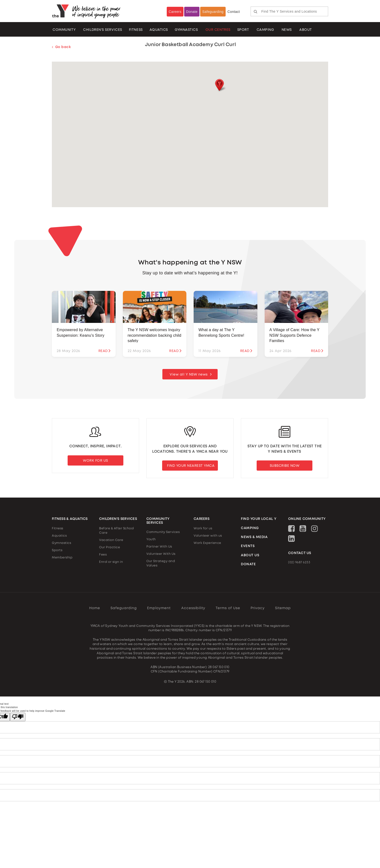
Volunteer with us (208, 536)
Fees (103, 555)
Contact (234, 12)
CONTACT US (300, 553)
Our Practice (110, 547)
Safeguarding (213, 12)
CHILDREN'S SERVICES (103, 30)
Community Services (163, 532)
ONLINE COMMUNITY (307, 519)
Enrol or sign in (111, 562)
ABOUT (306, 30)
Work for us (203, 528)
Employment (159, 608)
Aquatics (59, 536)
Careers (175, 12)
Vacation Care (111, 540)
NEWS (287, 30)
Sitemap (283, 608)
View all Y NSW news (189, 375)
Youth (151, 540)
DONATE (248, 565)
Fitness (58, 528)
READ (105, 351)
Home (95, 608)
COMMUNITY (64, 30)
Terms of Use (228, 608)
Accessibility (193, 608)
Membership (62, 558)
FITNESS (136, 30)
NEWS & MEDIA (254, 537)
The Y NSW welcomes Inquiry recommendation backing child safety (155, 336)
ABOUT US (250, 555)
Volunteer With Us (161, 554)
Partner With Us (159, 547)
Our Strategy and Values (161, 564)
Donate (192, 12)
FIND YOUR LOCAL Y (259, 519)
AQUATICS (159, 30)
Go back (61, 47)
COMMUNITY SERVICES (158, 521)
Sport (243, 30)
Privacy (258, 608)
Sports (57, 550)
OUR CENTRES (218, 30)
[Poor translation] (18, 717)
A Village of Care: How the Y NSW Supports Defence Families (295, 336)
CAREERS (202, 519)
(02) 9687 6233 (299, 563)
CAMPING (265, 30)
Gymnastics (186, 30)
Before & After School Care (117, 531)
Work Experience (207, 543)
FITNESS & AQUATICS (70, 519)
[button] (219, 86)
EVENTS (248, 546)
